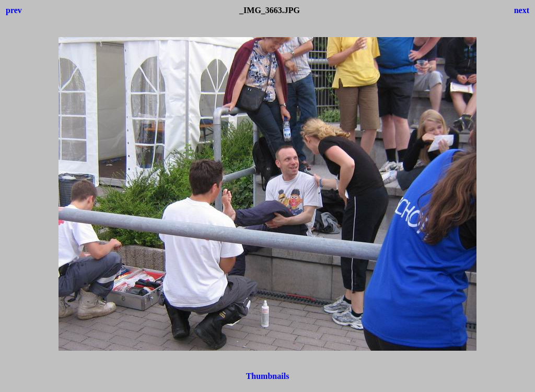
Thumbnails (268, 376)
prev (14, 10)
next (522, 10)
